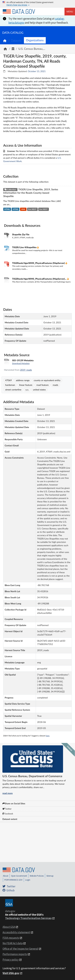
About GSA (9, 927)
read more (8, 793)
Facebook (8, 814)
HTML (7, 209)
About (6, 876)
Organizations (35, 40)
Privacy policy (11, 960)
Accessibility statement (16, 932)
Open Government (19, 876)
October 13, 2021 (37, 71)
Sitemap (50, 876)
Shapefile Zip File (21, 234)
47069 (8, 380)
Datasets (16, 41)
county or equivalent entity (47, 380)
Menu (70, 11)
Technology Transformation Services (28, 918)
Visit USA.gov (11, 973)
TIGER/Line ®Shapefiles (25, 247)
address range (23, 380)
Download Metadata (21, 363)
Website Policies (37, 876)
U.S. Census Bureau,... (32, 49)
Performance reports (15, 954)
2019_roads (26, 370)
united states (39, 390)
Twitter (7, 809)
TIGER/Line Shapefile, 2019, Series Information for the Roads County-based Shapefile (31, 193)
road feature (42, 385)
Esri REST (32, 209)
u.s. (27, 390)
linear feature (26, 385)
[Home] (19, 12)
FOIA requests (11, 938)
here (48, 736)
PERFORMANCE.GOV (13, 880)
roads (55, 385)
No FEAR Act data (13, 943)
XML (23, 209)
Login (28, 880)
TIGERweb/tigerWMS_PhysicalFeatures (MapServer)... (40, 279)
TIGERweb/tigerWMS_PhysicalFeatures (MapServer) (39, 263)
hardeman (10, 385)
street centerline (13, 390)
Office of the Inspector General (20, 949)
